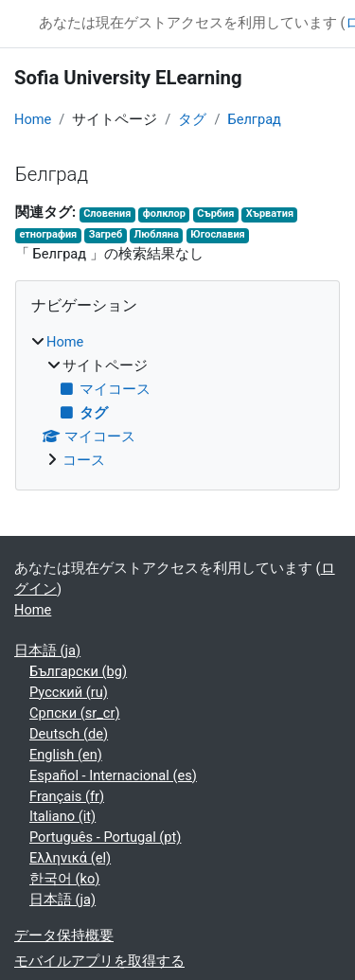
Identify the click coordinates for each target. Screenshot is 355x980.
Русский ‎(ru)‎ (69, 692)
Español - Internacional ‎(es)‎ (113, 775)
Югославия (217, 234)
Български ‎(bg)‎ (78, 671)
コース (84, 460)
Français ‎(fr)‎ (67, 796)
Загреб (106, 234)
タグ (192, 119)
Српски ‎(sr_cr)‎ (75, 713)
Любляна (157, 234)
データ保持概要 (64, 935)
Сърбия (215, 214)
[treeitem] (177, 402)
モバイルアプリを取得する (99, 961)
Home (33, 119)
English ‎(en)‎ (66, 755)
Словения (107, 214)
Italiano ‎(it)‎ (62, 816)
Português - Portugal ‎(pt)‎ (105, 837)
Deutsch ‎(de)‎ (69, 734)
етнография (48, 234)
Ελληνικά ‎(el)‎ (70, 858)
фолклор (164, 214)
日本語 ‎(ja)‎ (47, 650)
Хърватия (270, 214)
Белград (254, 119)
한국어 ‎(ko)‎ (64, 879)
